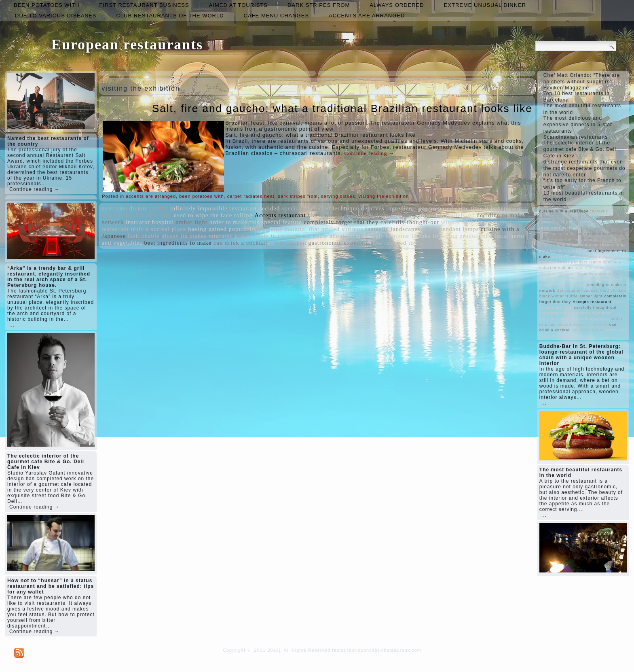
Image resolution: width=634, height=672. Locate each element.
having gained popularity (223, 229)
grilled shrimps (342, 229)
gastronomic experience (341, 243)
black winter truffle (335, 215)
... (12, 325)
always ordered (397, 5)
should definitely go (447, 215)
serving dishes (338, 196)
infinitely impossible (199, 208)
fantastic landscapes (393, 229)
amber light (192, 222)
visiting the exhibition (384, 196)
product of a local (484, 236)
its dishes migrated (207, 236)
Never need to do (399, 243)
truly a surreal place (159, 229)
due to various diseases (56, 16)
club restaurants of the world (170, 16)
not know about (323, 236)
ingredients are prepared (420, 208)
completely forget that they (341, 222)
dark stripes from (319, 5)
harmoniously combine (378, 236)
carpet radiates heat (251, 196)
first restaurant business (144, 5)
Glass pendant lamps (450, 229)
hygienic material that (289, 229)
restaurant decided (255, 208)
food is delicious (149, 215)
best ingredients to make (178, 243)
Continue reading (369, 153)
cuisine (158, 208)
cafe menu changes (276, 16)
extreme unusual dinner (485, 5)
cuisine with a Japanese (564, 211)
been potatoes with (46, 5)
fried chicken (288, 243)
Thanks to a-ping (434, 236)
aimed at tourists (238, 5)
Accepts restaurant (280, 215)
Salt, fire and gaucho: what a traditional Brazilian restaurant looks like (342, 108)
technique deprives (358, 208)
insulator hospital (150, 222)
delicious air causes (390, 215)
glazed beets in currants (268, 236)
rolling (243, 215)
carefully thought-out (410, 222)
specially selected (306, 208)
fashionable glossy (153, 236)
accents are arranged (367, 16)
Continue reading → (35, 189)
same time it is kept (482, 208)
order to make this (235, 222)
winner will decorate (469, 222)
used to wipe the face (203, 215)
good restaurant (556, 240)
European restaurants (127, 45)
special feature (281, 222)
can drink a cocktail (241, 243)
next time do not (124, 208)
